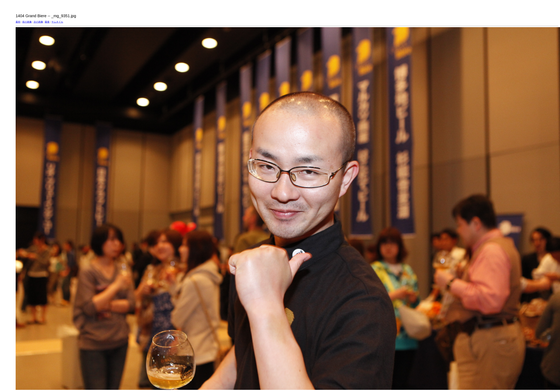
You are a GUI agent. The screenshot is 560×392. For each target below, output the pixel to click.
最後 (47, 22)
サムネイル (57, 22)
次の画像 (38, 22)
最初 (18, 22)
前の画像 (27, 22)
